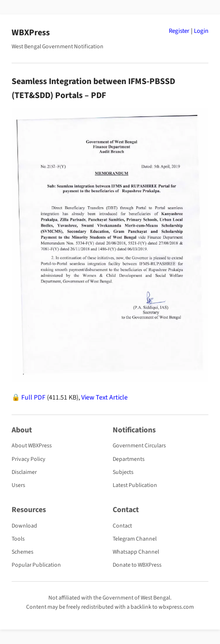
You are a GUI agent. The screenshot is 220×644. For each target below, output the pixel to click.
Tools (18, 539)
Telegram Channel (135, 539)
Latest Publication (135, 485)
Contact (122, 526)
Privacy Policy (29, 459)
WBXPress (31, 33)
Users (18, 485)
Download (24, 526)
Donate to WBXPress (137, 565)
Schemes (22, 552)
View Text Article (104, 398)
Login (201, 31)
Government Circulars (139, 446)
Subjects (123, 472)
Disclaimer (24, 472)
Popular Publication (36, 565)
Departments (129, 459)
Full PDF (33, 398)
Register (179, 31)
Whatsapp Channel (136, 552)
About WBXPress (32, 446)
